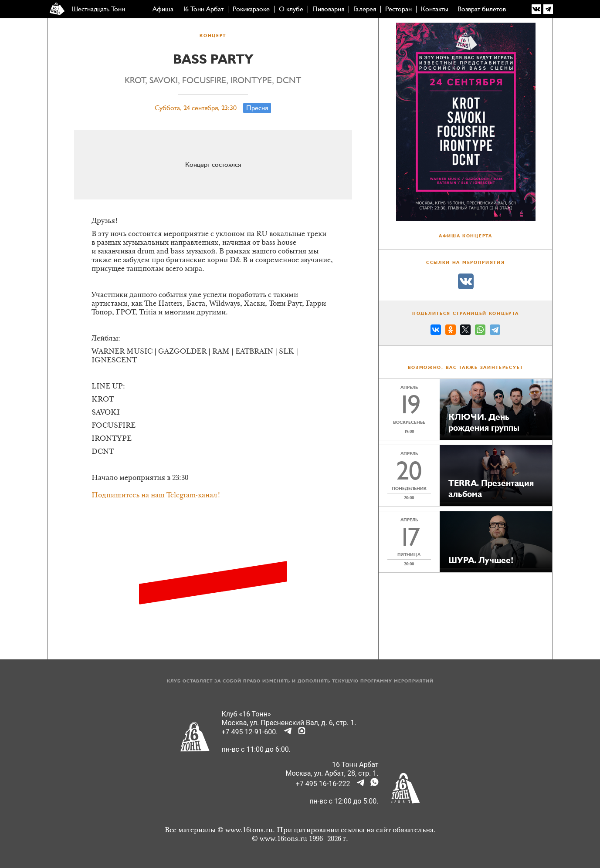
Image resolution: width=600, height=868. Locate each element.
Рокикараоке (251, 9)
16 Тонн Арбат (203, 9)
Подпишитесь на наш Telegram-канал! (156, 496)
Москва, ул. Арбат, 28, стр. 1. (332, 773)
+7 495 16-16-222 (323, 784)
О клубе (291, 9)
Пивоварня (328, 9)
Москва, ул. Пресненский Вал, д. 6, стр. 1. (289, 723)
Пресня (257, 108)
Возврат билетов (482, 9)
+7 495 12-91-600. (250, 732)
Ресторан (398, 9)
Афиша (163, 9)
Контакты (435, 9)
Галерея (365, 9)
